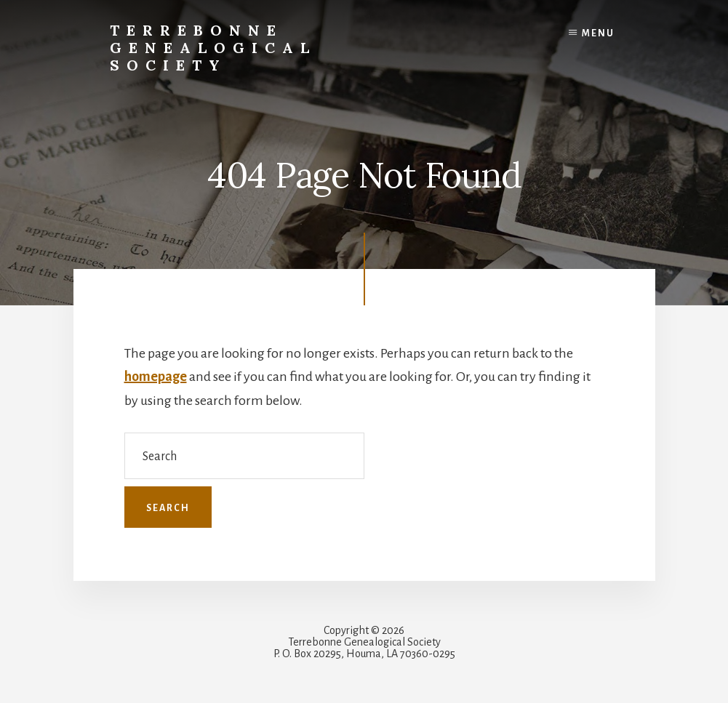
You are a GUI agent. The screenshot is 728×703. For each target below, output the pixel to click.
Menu (598, 33)
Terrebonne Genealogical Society (213, 48)
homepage (156, 377)
